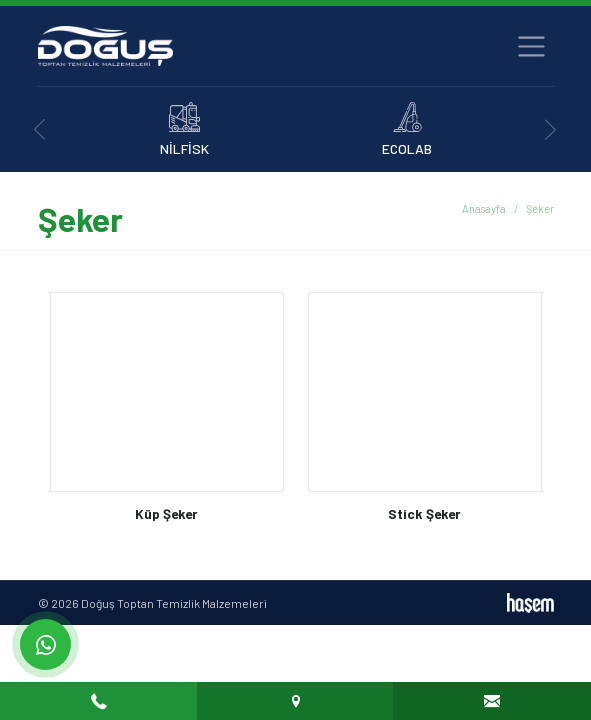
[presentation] (40, 129)
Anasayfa (484, 208)
